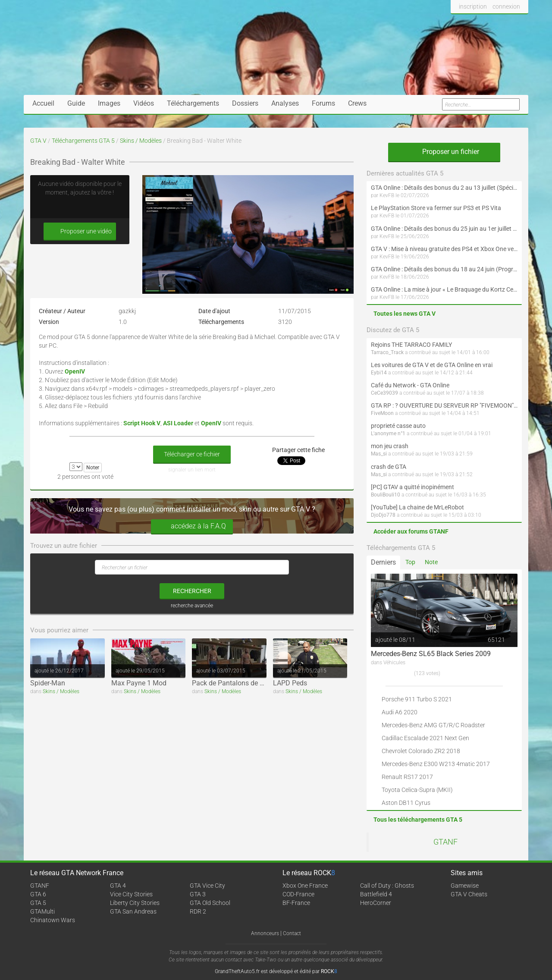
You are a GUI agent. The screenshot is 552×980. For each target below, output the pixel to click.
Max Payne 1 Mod (139, 683)
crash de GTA (389, 467)
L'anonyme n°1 (388, 433)
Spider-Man (48, 683)
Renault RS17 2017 (407, 777)
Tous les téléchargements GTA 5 (418, 820)
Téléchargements (193, 103)
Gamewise (465, 886)
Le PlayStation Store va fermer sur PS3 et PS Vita (436, 208)
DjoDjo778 (383, 515)
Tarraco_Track (387, 352)
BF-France (296, 903)
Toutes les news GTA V (405, 314)
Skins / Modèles (141, 141)
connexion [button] (506, 6)
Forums (323, 103)
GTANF (445, 842)
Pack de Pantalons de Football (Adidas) (252, 683)
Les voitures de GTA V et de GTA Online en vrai (432, 365)
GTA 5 (38, 903)
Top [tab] (410, 562)
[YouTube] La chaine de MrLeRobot (417, 507)
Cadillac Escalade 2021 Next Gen (425, 738)
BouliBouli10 (386, 495)
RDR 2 (198, 911)
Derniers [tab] (383, 562)
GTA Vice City (207, 886)
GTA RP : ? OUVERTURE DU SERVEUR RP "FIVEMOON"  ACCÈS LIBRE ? (444, 405)
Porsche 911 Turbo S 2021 (417, 699)
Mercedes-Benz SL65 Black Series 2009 (431, 654)
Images (109, 103)
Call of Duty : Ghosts (387, 886)
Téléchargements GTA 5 (83, 141)
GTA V (38, 141)
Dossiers (245, 103)
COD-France (298, 894)
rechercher (192, 591)
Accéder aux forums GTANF (411, 531)
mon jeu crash (390, 446)
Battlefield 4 (376, 894)
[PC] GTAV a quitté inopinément (412, 487)
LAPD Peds (290, 683)
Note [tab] (431, 562)
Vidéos (144, 103)
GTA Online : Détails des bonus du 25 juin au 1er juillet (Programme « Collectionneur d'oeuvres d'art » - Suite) (444, 229)
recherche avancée (192, 606)
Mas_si (379, 454)
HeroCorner (376, 903)
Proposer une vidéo (80, 231)
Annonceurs (265, 933)
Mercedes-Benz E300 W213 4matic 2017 (436, 764)
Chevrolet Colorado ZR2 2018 (421, 751)
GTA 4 (118, 886)
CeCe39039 (384, 393)
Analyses (285, 103)
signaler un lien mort (192, 470)
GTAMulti (42, 911)
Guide (76, 103)
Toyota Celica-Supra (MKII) (417, 790)
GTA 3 (198, 894)
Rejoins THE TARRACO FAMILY (411, 345)
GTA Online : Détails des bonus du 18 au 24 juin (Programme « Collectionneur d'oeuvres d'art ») (444, 269)
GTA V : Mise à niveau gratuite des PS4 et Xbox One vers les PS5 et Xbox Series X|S (444, 249)
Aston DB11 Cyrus (406, 803)
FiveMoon (382, 413)
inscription (473, 6)
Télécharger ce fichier (192, 454)
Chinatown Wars (53, 920)
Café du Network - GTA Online (410, 385)
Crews (357, 103)
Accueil (43, 103)
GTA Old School (210, 903)
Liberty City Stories (135, 903)
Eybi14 (379, 373)
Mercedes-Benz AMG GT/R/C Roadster (433, 725)
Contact (292, 933)
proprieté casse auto (398, 426)
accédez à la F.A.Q (192, 526)
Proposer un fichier (444, 152)
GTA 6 (38, 894)
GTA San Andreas (133, 911)
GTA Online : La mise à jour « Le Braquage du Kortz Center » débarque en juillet (444, 289)
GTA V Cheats (469, 894)
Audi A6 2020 (400, 712)
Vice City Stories (131, 894)
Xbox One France (305, 886)
